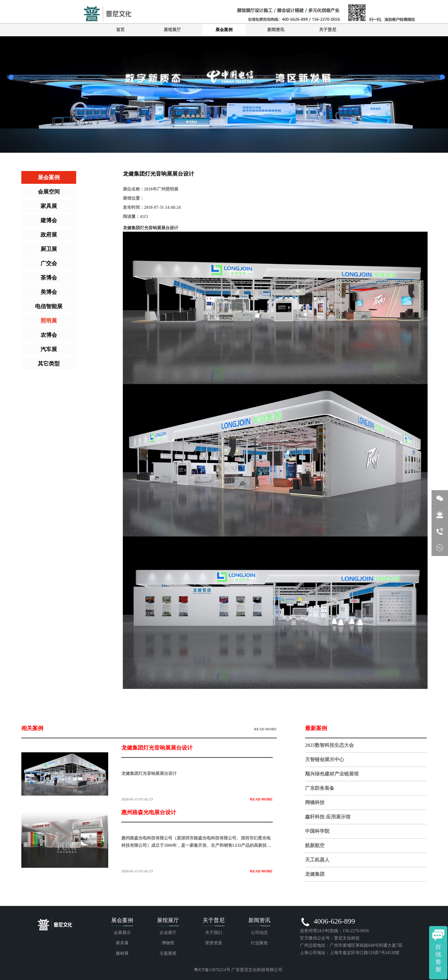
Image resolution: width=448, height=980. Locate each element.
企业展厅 (168, 933)
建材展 (122, 953)
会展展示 (122, 933)
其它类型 (49, 364)
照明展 (49, 321)
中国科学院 (317, 831)
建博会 (49, 220)
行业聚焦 (259, 943)
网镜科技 (315, 802)
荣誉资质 (214, 943)
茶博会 (49, 278)
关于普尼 (328, 30)
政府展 (49, 235)
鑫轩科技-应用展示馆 (328, 817)
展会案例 (224, 30)
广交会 (49, 263)
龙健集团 (315, 874)
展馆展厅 (172, 30)
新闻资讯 (276, 30)
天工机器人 (317, 860)
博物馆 (168, 943)
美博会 (49, 292)
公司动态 (259, 933)
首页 (120, 30)
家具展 (49, 206)
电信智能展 (49, 306)
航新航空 (315, 845)
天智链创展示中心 (325, 759)
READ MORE (265, 729)
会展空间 (49, 192)
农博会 (49, 335)
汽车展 (49, 349)
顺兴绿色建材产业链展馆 (332, 774)
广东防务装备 (320, 788)
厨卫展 (49, 249)
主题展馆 (168, 953)
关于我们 (214, 933)
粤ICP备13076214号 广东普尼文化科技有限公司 (238, 970)
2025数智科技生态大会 (329, 745)
